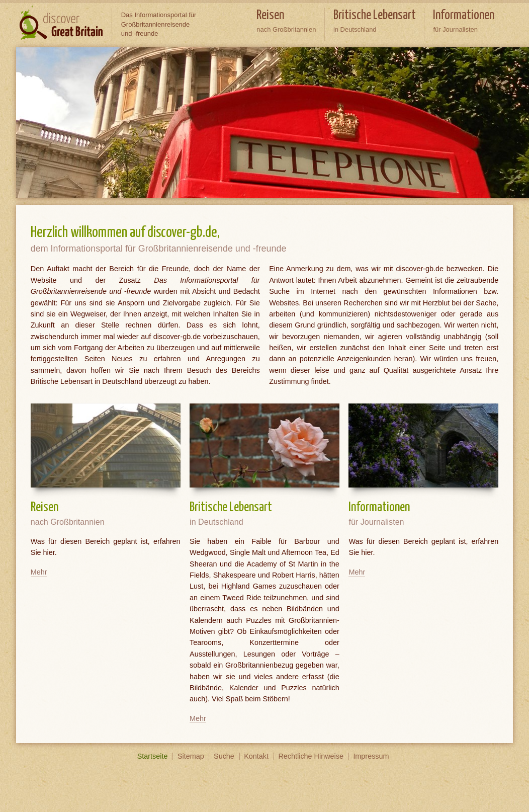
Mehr (39, 572)
